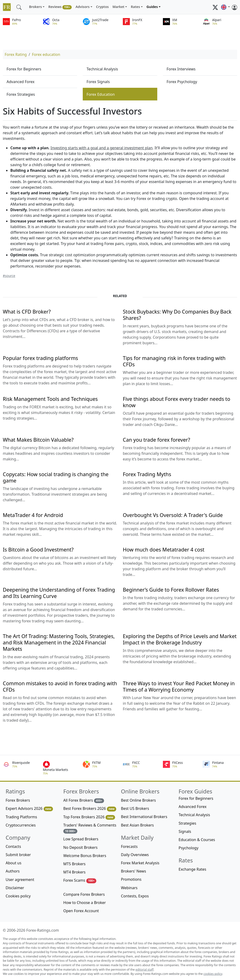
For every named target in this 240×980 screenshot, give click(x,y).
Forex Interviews (181, 69)
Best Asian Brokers (137, 825)
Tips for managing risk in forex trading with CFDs (174, 361)
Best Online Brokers (138, 800)
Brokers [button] (36, 7)
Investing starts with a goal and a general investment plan (102, 148)
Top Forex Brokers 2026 (89, 817)
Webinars (129, 888)
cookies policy (213, 974)
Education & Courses (197, 840)
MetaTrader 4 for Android (33, 515)
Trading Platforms (21, 817)
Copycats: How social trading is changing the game (56, 477)
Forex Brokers (18, 800)
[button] (225, 7)
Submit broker (18, 855)
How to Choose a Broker (84, 903)
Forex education (46, 54)
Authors (13, 871)
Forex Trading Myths (147, 474)
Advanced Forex (21, 82)
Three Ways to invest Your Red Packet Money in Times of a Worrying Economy (179, 686)
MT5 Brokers (74, 864)
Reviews (60, 7)
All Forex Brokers (84, 800)
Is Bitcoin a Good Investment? (38, 549)
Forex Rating (16, 54)
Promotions (131, 879)
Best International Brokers (144, 817)
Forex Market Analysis (140, 863)
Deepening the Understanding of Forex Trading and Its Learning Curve (59, 593)
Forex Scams (80, 880)
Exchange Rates (192, 869)
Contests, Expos (135, 896)
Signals (185, 831)
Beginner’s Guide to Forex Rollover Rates (171, 590)
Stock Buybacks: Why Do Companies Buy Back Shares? (177, 315)
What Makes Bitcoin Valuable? (38, 440)
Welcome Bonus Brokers (85, 856)
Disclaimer (15, 888)
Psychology (189, 848)
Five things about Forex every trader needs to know (176, 402)
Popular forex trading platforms (40, 358)
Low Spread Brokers (81, 839)
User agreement (20, 880)
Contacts (13, 846)
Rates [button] (135, 7)
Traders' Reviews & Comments (90, 828)
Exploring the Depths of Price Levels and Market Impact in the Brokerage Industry (180, 639)
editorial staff (144, 970)
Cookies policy (18, 896)
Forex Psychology (182, 82)
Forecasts (129, 846)
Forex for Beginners (24, 69)
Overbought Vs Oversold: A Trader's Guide (173, 515)
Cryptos (102, 7)
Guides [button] (152, 7)
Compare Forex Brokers (84, 894)
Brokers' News (133, 871)
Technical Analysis (102, 69)
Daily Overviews (135, 855)
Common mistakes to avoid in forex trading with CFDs (60, 686)
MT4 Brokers (74, 872)
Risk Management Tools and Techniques (50, 399)
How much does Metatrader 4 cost (164, 549)
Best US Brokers (135, 808)
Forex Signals (98, 82)
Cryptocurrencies (21, 825)
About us (13, 863)
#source (9, 276)
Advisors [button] (82, 7)
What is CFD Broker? (27, 312)
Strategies (187, 823)
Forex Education (101, 94)
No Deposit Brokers (80, 847)
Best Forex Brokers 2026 (90, 809)
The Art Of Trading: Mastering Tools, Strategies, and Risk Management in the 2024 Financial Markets (59, 642)
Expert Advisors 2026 (29, 809)
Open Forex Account (81, 911)
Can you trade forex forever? (156, 440)
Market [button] (118, 7)
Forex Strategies (21, 94)
